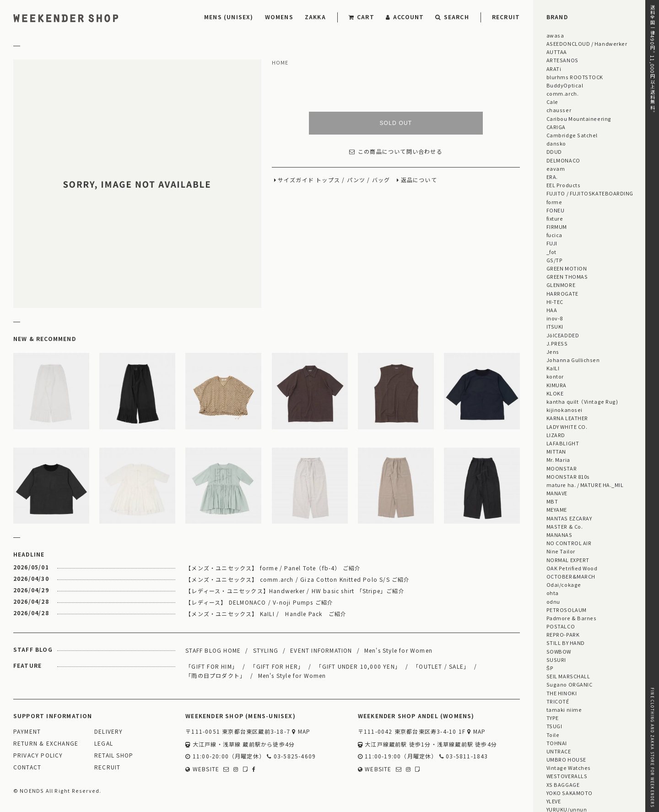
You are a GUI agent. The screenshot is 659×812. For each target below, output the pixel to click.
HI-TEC (555, 302)
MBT (552, 501)
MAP (301, 732)
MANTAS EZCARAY (569, 518)
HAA (552, 310)
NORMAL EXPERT (568, 560)
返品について (419, 180)
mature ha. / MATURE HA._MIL (585, 485)
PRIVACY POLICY (38, 755)
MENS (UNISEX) (229, 17)
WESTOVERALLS (567, 776)
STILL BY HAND (566, 643)
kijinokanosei (564, 410)
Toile (553, 735)
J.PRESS (557, 343)
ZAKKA (315, 17)
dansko (556, 143)
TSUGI (554, 726)
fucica (554, 235)
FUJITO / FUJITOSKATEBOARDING (590, 193)
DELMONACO (563, 160)
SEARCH (452, 17)
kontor (555, 376)
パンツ (356, 180)
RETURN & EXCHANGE (46, 744)
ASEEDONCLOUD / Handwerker (587, 43)
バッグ (381, 180)
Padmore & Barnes (572, 618)
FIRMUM (557, 227)
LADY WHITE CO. (567, 427)
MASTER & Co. (564, 526)
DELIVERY (109, 732)
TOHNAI (557, 743)
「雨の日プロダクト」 (216, 675)
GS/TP (555, 260)
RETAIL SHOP (114, 755)
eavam (556, 168)
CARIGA (556, 127)
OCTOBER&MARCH (571, 576)
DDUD (554, 152)
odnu (553, 601)
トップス (328, 180)
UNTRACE (559, 751)
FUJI (552, 243)
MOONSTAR (562, 468)
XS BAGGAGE (563, 785)
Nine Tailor (561, 551)
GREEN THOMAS (567, 276)
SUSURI (556, 660)
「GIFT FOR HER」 (277, 666)
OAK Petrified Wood (572, 568)
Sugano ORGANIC (570, 684)
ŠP (550, 668)
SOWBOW (559, 651)
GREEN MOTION (567, 268)
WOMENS (279, 17)
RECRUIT (506, 17)
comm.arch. (562, 93)
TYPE (553, 718)
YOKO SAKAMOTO (570, 793)
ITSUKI (555, 326)
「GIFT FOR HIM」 (212, 666)
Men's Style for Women (398, 650)
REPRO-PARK (563, 634)
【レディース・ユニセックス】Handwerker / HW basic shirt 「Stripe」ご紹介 (295, 591)
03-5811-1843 (464, 756)
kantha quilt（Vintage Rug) (582, 401)
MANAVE (557, 493)
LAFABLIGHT (563, 443)
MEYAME (557, 509)
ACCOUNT (405, 17)
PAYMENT (27, 732)
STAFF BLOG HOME (213, 650)
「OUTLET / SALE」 (441, 666)
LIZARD (556, 435)
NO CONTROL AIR (569, 543)
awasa (555, 35)
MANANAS (559, 535)
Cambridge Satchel (572, 135)
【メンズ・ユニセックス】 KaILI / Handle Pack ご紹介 (266, 614)
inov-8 (555, 318)
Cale (552, 102)
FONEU (556, 210)
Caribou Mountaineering (579, 119)
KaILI (553, 368)
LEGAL (104, 744)
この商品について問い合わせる (396, 152)
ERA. (552, 177)
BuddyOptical (565, 85)
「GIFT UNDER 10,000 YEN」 (358, 666)
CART (362, 17)
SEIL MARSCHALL (568, 676)
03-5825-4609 (291, 756)
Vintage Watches (569, 768)
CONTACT (27, 767)
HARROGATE (562, 293)
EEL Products (563, 185)
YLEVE (554, 801)
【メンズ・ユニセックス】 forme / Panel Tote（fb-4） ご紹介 (273, 568)
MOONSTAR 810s (568, 476)
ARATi (554, 69)
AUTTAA (557, 52)
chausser (559, 110)
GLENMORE (561, 285)
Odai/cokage (564, 585)
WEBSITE (202, 769)
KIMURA (556, 385)
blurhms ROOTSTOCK (575, 77)
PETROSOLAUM (567, 610)
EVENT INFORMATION (321, 650)
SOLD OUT (396, 123)
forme (554, 202)
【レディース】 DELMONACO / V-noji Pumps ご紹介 (259, 602)
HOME (280, 63)
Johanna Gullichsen (573, 360)
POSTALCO (561, 626)
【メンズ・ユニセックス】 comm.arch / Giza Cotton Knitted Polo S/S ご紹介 (297, 579)
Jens (553, 352)
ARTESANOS (562, 60)
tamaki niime (564, 709)
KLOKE (555, 393)
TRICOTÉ (558, 701)
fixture (555, 218)
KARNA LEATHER (567, 418)
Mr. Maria (558, 460)
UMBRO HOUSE (566, 759)
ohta (553, 593)
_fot (551, 252)
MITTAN (556, 451)
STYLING (266, 650)
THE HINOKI (562, 693)
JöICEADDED (563, 335)
